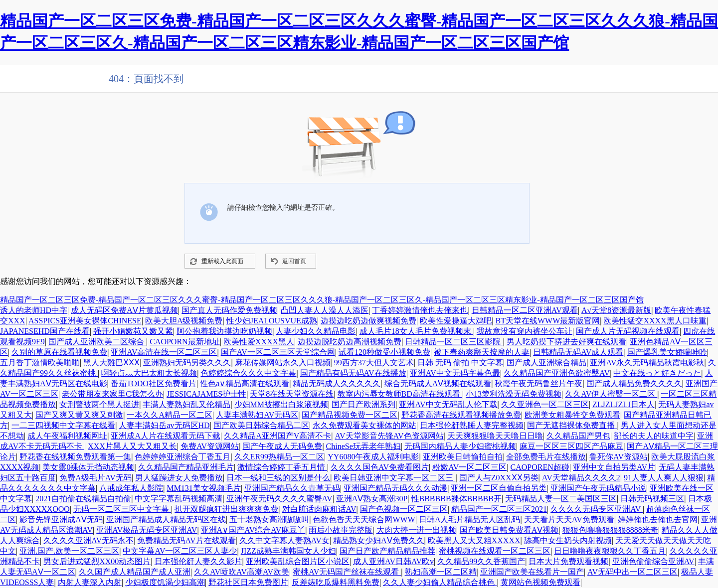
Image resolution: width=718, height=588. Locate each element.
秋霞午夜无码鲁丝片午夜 (538, 383)
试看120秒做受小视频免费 (384, 352)
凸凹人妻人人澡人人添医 (325, 310)
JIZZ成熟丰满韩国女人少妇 (288, 551)
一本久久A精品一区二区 (170, 415)
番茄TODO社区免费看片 (154, 383)
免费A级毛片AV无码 (95, 478)
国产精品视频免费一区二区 (350, 415)
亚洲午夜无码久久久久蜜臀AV (279, 499)
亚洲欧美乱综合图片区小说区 (298, 561)
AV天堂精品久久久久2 (581, 478)
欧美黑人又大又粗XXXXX (474, 540)
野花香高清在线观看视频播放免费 (461, 415)
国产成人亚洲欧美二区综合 (97, 342)
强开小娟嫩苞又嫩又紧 (133, 331)
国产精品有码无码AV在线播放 (353, 373)
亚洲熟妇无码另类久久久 (187, 363)
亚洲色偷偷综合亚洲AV (653, 561)
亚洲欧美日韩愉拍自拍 (463, 457)
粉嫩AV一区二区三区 (469, 467)
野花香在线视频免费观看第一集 (75, 457)
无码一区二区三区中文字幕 (122, 509)
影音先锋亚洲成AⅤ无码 (61, 519)
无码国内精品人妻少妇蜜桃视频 (460, 446)
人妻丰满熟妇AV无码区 (257, 415)
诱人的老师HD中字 (34, 310)
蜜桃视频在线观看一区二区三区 (495, 551)
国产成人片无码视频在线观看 (628, 331)
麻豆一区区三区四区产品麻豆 (571, 446)
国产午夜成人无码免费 (282, 446)
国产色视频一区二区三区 (404, 509)
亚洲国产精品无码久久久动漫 (395, 488)
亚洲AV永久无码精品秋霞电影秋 (647, 363)
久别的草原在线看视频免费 (59, 352)
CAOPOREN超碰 (540, 467)
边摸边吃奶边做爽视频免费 (368, 321)
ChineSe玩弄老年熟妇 (363, 446)
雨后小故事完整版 (341, 530)
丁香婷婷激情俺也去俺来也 (420, 310)
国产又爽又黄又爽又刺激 (79, 415)
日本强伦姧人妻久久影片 (198, 561)
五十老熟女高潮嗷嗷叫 (269, 519)
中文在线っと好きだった (657, 373)
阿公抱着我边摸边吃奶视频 (224, 331)
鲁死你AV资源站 (619, 457)
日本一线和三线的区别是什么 (278, 478)
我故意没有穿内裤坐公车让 (525, 331)
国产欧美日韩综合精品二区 (261, 425)
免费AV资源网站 (210, 446)
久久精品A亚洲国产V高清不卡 (277, 436)
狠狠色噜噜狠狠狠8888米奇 (610, 530)
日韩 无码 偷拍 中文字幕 (460, 363)
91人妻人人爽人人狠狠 (664, 478)
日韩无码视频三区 (652, 499)
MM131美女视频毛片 (203, 488)
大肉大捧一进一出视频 (416, 530)
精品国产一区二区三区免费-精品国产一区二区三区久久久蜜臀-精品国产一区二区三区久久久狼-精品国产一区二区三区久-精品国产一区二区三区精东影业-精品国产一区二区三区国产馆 (322, 300)
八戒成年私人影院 (131, 488)
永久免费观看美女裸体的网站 (364, 425)
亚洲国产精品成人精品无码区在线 (166, 519)
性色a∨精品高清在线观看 (245, 383)
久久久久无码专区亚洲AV (597, 509)
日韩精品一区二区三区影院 (454, 342)
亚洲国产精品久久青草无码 (292, 488)
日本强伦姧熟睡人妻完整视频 (472, 425)
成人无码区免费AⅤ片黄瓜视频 (124, 310)
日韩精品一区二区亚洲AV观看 (525, 310)
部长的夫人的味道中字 (654, 436)
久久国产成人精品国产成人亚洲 (135, 572)
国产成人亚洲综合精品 (546, 363)
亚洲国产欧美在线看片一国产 (532, 572)
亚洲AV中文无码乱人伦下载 (448, 404)
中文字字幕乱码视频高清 (179, 499)
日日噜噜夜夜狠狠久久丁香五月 (610, 551)
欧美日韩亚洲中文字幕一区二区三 (394, 478)
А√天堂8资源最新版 (616, 310)
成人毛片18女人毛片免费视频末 (416, 331)
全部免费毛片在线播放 (546, 457)
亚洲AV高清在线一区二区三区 (164, 352)
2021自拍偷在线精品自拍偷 (83, 499)
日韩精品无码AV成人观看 (578, 352)
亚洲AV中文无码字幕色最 (455, 373)
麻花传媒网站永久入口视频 (283, 363)
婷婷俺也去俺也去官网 (658, 519)
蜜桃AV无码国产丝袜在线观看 (347, 572)
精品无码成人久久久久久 (337, 383)
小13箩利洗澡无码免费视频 (514, 394)
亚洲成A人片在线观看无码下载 (166, 436)
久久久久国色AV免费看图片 (380, 467)
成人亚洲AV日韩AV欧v (393, 561)
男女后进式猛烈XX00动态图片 (97, 561)
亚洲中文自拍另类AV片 (614, 467)
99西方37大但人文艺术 (374, 363)
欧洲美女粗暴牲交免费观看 (572, 415)
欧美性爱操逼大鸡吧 (456, 321)
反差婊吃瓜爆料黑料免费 (336, 582)
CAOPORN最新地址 (184, 342)
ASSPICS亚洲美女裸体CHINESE (85, 321)
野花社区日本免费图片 (248, 582)
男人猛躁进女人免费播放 (179, 478)
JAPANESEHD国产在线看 (45, 331)
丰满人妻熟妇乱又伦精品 (186, 404)
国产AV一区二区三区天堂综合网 (278, 352)
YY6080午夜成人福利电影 (373, 457)
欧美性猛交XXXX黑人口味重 (655, 321)
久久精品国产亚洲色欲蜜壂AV (557, 373)
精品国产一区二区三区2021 (499, 509)
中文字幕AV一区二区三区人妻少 (180, 551)
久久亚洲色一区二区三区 (545, 404)
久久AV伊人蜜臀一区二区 (611, 394)
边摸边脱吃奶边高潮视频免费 (350, 342)
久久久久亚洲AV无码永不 (89, 540)
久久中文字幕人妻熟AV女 (284, 540)
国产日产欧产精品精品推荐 (387, 551)
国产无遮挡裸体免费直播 (572, 425)
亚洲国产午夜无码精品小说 (598, 488)
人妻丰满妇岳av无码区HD (164, 425)
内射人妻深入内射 (90, 582)
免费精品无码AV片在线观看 (186, 540)
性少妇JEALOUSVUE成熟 (272, 321)
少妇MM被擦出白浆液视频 (281, 404)
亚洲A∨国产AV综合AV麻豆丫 (253, 530)
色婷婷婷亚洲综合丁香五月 (182, 457)
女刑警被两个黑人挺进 (99, 404)
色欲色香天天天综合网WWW (364, 519)
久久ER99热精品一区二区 (279, 457)
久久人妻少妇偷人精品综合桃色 (440, 582)
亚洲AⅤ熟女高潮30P (372, 499)
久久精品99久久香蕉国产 (481, 561)
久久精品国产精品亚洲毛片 (186, 467)
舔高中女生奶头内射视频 (568, 540)
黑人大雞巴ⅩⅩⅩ (111, 363)
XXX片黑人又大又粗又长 (132, 446)
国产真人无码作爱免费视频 (229, 310)
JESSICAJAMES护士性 (206, 394)
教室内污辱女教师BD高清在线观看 (400, 394)
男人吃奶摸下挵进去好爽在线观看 (566, 342)
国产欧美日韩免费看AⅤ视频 (509, 530)
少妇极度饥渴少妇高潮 (165, 582)
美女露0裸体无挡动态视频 (88, 467)
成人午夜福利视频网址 (67, 436)
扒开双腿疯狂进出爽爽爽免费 (226, 509)
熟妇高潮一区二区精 (441, 572)
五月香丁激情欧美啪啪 (40, 363)
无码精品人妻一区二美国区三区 (561, 499)
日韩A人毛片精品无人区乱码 (470, 519)
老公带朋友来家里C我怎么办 (112, 394)
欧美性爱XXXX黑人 (259, 342)
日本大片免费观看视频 (568, 561)
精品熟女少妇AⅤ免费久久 (379, 540)
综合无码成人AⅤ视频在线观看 (438, 383)
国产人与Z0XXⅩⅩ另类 (499, 478)
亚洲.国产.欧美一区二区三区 (69, 551)
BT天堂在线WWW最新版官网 (548, 321)
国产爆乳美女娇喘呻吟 (667, 352)
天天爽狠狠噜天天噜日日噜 (495, 436)
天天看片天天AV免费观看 (569, 519)
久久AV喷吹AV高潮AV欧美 (242, 572)
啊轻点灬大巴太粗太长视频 (149, 373)
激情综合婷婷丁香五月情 (282, 467)
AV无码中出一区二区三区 (632, 572)
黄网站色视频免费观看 (540, 582)
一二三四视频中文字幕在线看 (63, 425)
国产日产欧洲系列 (363, 404)
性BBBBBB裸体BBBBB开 (456, 499)
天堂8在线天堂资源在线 (292, 394)
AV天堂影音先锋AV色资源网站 (389, 436)
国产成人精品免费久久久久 (634, 383)
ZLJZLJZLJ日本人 (624, 404)
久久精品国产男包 (578, 436)
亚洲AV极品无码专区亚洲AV (147, 530)
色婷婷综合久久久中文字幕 (248, 373)
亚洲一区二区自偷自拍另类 (499, 488)
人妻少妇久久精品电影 (316, 331)
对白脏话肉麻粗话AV (319, 509)
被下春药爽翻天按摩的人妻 (482, 352)
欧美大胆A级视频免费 (184, 321)
